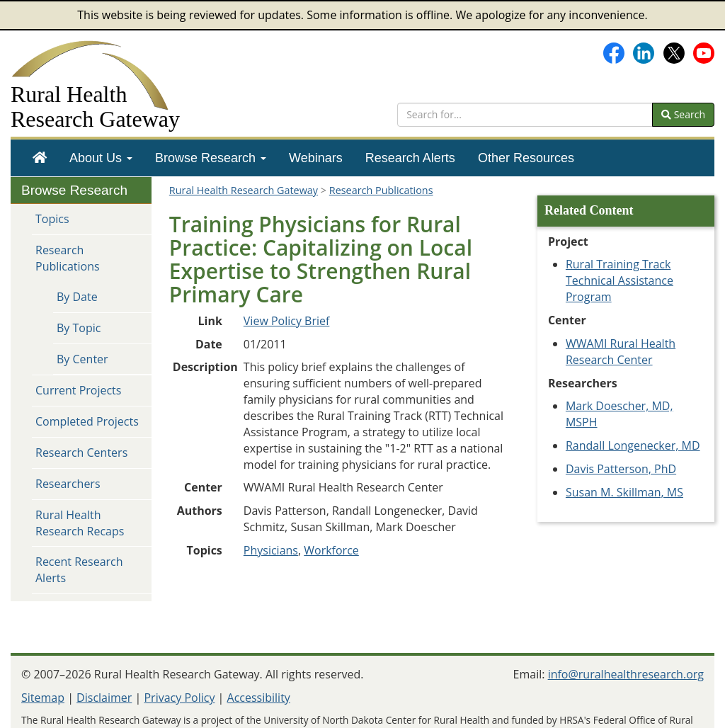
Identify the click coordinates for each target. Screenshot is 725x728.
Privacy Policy (179, 698)
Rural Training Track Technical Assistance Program (620, 280)
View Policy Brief (287, 321)
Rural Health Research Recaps (80, 523)
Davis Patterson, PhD (621, 469)
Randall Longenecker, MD (633, 445)
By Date (77, 297)
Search (683, 114)
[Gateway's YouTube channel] (704, 52)
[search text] (525, 115)
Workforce (331, 550)
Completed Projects (87, 421)
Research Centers (81, 453)
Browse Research (211, 158)
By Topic (79, 328)
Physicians (271, 550)
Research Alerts (410, 158)
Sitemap (43, 698)
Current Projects (78, 390)
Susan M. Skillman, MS (624, 492)
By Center (82, 359)
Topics (52, 219)
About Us (101, 158)
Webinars (316, 158)
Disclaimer (104, 698)
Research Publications (68, 258)
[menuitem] (40, 158)
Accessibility (259, 698)
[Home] (40, 158)
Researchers (68, 484)
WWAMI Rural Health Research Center (621, 352)
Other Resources (526, 158)
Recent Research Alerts (79, 570)
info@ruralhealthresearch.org (626, 674)
